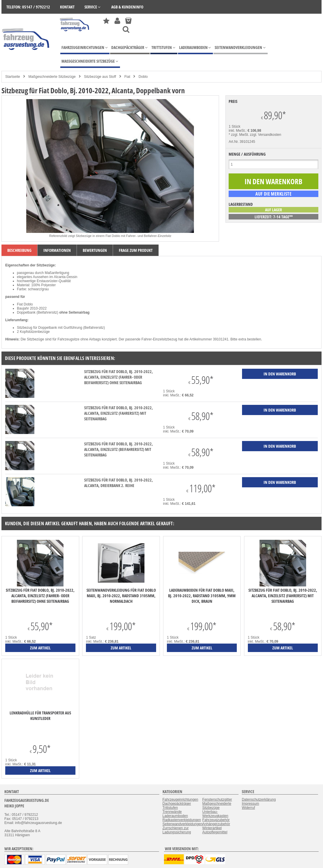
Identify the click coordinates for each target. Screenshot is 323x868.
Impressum (250, 804)
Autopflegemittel (215, 832)
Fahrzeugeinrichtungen (180, 800)
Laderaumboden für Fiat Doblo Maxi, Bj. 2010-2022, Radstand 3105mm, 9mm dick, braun (202, 596)
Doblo (143, 77)
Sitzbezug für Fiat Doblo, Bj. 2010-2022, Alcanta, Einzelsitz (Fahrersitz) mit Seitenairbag (119, 413)
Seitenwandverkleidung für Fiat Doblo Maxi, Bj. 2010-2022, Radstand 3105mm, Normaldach (121, 596)
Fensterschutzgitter (217, 800)
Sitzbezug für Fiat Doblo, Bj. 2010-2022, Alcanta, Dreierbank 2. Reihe (119, 483)
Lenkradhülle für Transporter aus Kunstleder (40, 716)
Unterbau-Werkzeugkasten (215, 814)
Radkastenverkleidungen (182, 820)
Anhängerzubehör (216, 824)
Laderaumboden (175, 816)
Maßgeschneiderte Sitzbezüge (52, 77)
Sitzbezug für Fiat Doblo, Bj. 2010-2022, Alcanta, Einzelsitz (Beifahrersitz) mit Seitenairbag (119, 449)
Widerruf (248, 808)
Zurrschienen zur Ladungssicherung (177, 830)
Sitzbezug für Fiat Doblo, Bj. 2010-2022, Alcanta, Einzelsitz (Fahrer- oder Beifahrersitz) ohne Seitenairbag (119, 377)
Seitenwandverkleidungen (182, 824)
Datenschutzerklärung (259, 800)
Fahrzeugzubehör (216, 820)
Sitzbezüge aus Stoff (100, 77)
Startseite (13, 77)
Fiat (127, 77)
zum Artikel (40, 648)
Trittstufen (170, 808)
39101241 (221, 339)
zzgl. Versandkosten (265, 135)
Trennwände (172, 812)
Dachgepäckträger (177, 804)
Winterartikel (212, 828)
